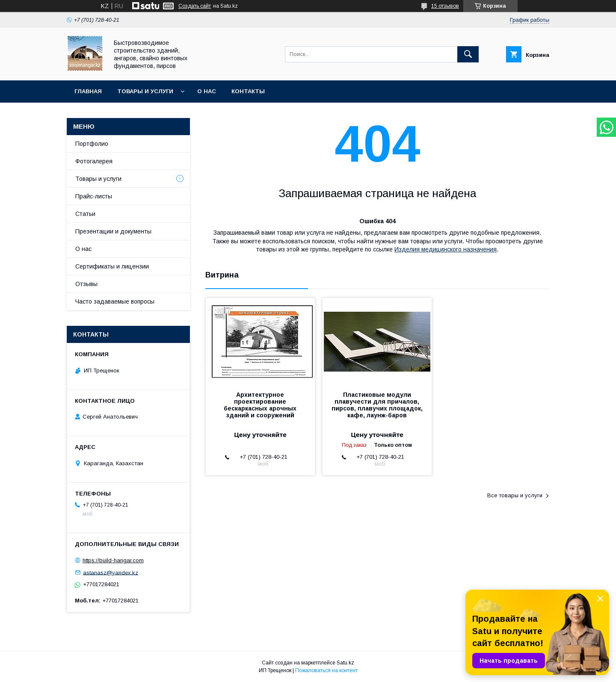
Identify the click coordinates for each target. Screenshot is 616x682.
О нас (207, 91)
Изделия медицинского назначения (446, 249)
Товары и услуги (145, 91)
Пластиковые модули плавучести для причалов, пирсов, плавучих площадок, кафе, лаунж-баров (377, 405)
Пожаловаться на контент (326, 670)
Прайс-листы (94, 196)
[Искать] (468, 54)
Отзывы (86, 284)
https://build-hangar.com (113, 560)
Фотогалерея (94, 161)
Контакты (248, 91)
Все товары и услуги (515, 495)
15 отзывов (445, 6)
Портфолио (92, 144)
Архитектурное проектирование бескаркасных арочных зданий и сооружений (260, 405)
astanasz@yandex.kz (111, 572)
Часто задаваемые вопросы (115, 301)
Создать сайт (195, 6)
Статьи (85, 214)
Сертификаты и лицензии (112, 266)
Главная (88, 91)
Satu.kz (345, 663)
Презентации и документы (113, 231)
